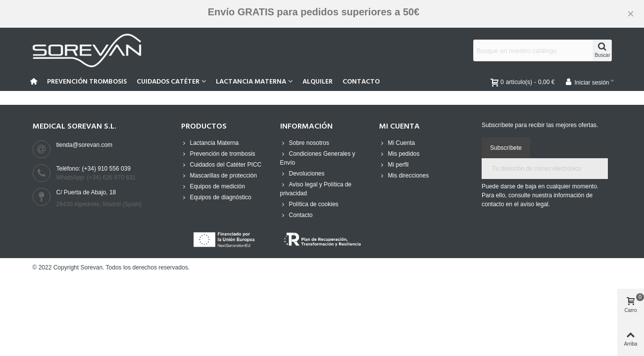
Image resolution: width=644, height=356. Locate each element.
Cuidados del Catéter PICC (222, 165)
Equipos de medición (213, 186)
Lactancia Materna (251, 82)
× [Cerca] (631, 14)
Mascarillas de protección (219, 176)
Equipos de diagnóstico (216, 197)
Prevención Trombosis (87, 82)
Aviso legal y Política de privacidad (316, 188)
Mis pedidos (399, 154)
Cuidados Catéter (168, 82)
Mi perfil (394, 165)
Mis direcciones (404, 176)
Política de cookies (309, 204)
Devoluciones (302, 174)
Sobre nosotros (305, 143)
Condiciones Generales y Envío (318, 158)
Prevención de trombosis (218, 154)
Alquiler (318, 82)
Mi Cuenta (397, 143)
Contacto (361, 82)
